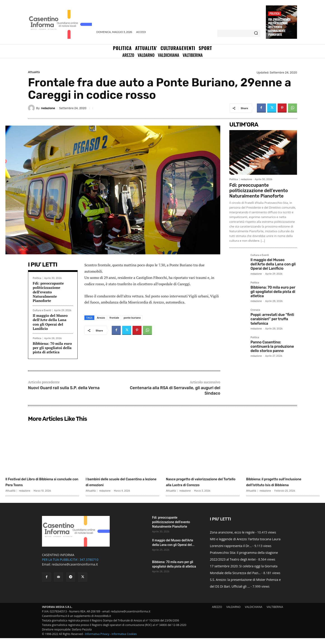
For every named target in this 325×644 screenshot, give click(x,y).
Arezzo (101, 318)
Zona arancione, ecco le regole (232, 538)
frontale (114, 318)
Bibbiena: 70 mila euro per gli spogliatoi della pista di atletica (52, 348)
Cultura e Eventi (42, 310)
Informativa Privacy (97, 640)
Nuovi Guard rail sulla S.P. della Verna (64, 388)
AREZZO (217, 613)
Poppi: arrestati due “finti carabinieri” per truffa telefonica (272, 319)
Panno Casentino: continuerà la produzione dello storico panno (272, 346)
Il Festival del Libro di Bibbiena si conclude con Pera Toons (41, 482)
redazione (48, 108)
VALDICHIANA (254, 613)
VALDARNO (233, 613)
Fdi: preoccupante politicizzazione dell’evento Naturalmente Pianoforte (279, 27)
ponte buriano (132, 318)
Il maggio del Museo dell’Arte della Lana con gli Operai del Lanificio (50, 322)
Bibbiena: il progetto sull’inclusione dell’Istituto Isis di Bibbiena (282, 485)
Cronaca (255, 310)
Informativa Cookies (124, 640)
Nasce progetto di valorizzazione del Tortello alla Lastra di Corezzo (201, 485)
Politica (274, 13)
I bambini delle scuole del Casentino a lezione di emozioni (115, 485)
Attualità (34, 72)
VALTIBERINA (275, 613)
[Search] (256, 33)
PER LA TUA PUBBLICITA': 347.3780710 (70, 565)
